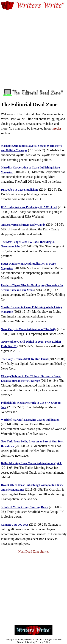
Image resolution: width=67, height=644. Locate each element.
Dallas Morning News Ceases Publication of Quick (31, 463)
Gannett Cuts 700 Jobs (15, 525)
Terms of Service (25, 642)
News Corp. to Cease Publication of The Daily (29, 329)
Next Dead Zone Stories (34, 552)
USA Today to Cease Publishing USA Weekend (29, 207)
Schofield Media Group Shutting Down (24, 507)
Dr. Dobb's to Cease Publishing (20, 190)
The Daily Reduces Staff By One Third (24, 359)
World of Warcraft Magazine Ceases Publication (30, 420)
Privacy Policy (43, 642)
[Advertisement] (33, 45)
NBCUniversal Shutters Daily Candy (23, 225)
